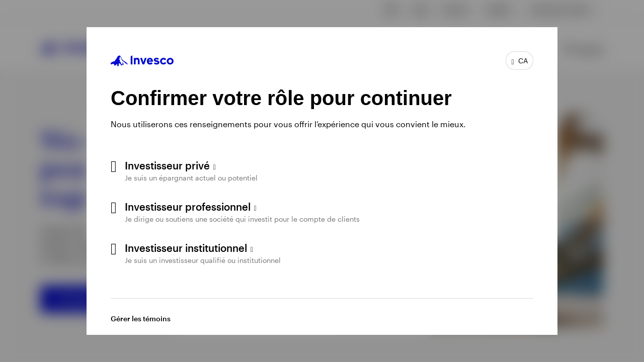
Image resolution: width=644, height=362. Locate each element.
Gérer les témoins (141, 319)
